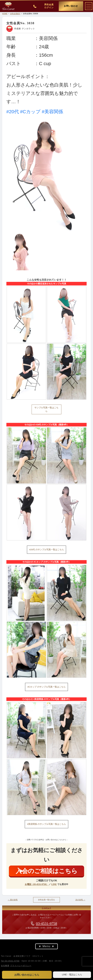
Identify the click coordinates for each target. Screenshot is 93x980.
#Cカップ (30, 112)
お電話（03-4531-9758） (36, 884)
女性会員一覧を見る (46, 900)
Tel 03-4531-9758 (10, 961)
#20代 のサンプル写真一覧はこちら (46, 550)
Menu (46, 946)
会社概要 (5, 966)
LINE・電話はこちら (72, 975)
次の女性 (80, 900)
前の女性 (13, 900)
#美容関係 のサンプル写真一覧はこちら (46, 824)
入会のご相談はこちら (47, 871)
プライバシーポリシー (21, 966)
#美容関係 (52, 112)
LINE (54, 884)
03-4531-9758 (47, 923)
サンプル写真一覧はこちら (46, 409)
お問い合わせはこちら (27, 975)
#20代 (13, 112)
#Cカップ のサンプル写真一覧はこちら (46, 687)
